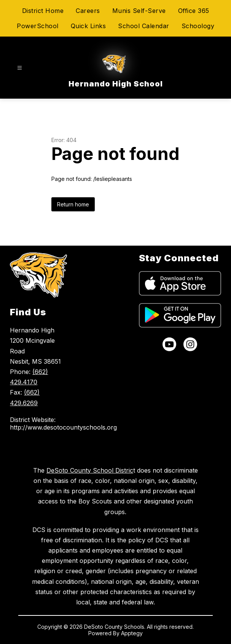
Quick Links (88, 26)
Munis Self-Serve (139, 11)
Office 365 (194, 11)
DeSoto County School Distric (90, 470)
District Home (43, 11)
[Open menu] (20, 68)
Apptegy (132, 633)
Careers (88, 11)
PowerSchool (38, 26)
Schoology (198, 26)
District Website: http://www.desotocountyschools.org (38, 423)
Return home (73, 204)
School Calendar (144, 26)
